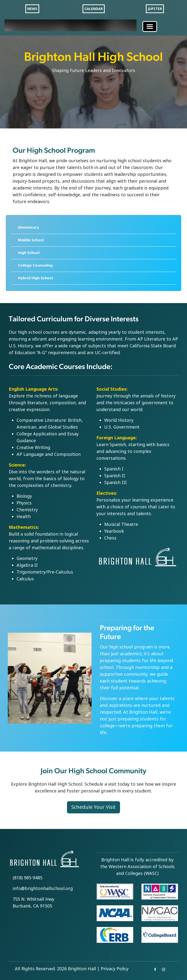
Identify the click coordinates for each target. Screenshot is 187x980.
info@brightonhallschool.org (43, 889)
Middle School (31, 240)
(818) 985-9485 (28, 878)
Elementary (28, 227)
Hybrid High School (35, 278)
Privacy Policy (115, 969)
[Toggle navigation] (150, 27)
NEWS (32, 9)
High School (29, 253)
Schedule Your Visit (93, 807)
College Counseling (35, 265)
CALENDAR (94, 9)
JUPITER (155, 9)
